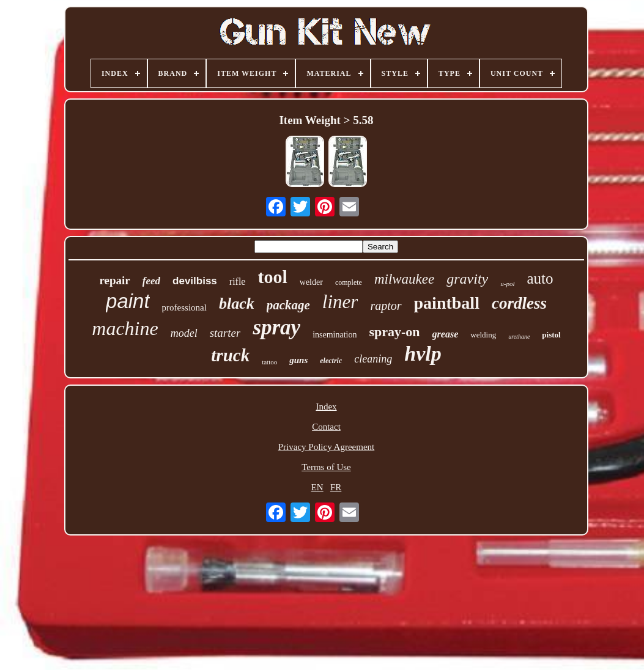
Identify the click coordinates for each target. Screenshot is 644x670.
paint (128, 301)
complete (349, 282)
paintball (447, 303)
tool (272, 277)
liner (340, 302)
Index (326, 407)
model (184, 333)
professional (184, 307)
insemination (335, 335)
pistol (551, 335)
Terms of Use (326, 467)
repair (114, 280)
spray (276, 327)
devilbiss (195, 281)
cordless (519, 303)
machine (125, 328)
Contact (326, 427)
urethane (519, 337)
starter (225, 333)
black (237, 304)
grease (446, 334)
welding (483, 335)
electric (331, 361)
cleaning (373, 359)
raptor (386, 306)
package (288, 305)
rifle (238, 282)
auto (540, 278)
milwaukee (404, 279)
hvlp (423, 354)
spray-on (394, 332)
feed (151, 281)
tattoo (269, 362)
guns (298, 360)
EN (317, 487)
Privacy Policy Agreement (326, 447)
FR (336, 487)
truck (230, 355)
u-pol (507, 284)
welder (311, 282)
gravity (467, 279)
